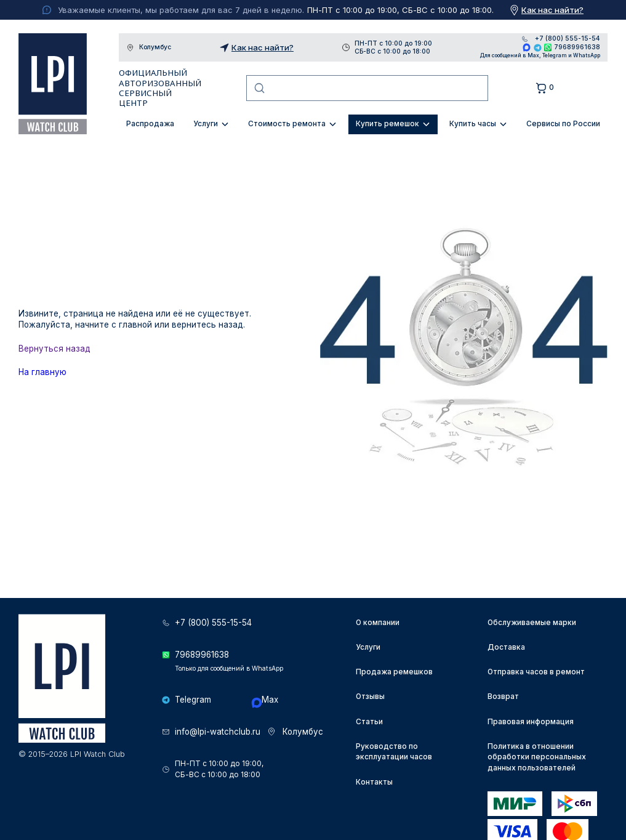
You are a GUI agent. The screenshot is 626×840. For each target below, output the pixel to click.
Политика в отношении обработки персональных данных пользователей (537, 757)
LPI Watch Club (53, 84)
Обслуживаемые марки (532, 623)
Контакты (374, 782)
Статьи (369, 722)
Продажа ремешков (394, 672)
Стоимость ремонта (287, 124)
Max (527, 47)
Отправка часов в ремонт (536, 672)
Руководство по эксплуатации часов (394, 752)
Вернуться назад (54, 349)
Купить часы (473, 124)
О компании (378, 623)
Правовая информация (531, 722)
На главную (42, 372)
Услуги (206, 124)
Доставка (506, 647)
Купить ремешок (387, 124)
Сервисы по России (563, 124)
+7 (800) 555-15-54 (568, 39)
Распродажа (150, 124)
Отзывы (370, 697)
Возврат (503, 697)
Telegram (538, 47)
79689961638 (577, 47)
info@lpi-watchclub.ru (218, 732)
